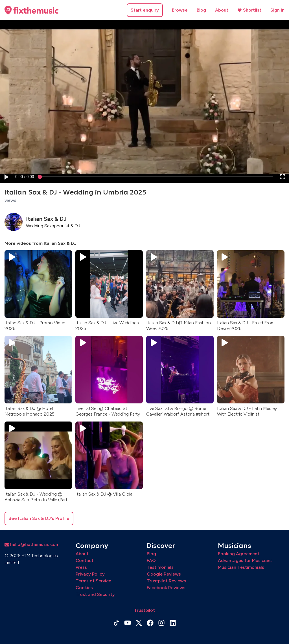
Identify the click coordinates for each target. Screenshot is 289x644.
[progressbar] (25, 177)
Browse (180, 10)
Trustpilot (144, 610)
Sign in (277, 10)
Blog (201, 10)
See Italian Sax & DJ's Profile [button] (39, 518)
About (222, 10)
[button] (6, 177)
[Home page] (32, 10)
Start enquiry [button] (145, 10)
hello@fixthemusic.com (32, 544)
